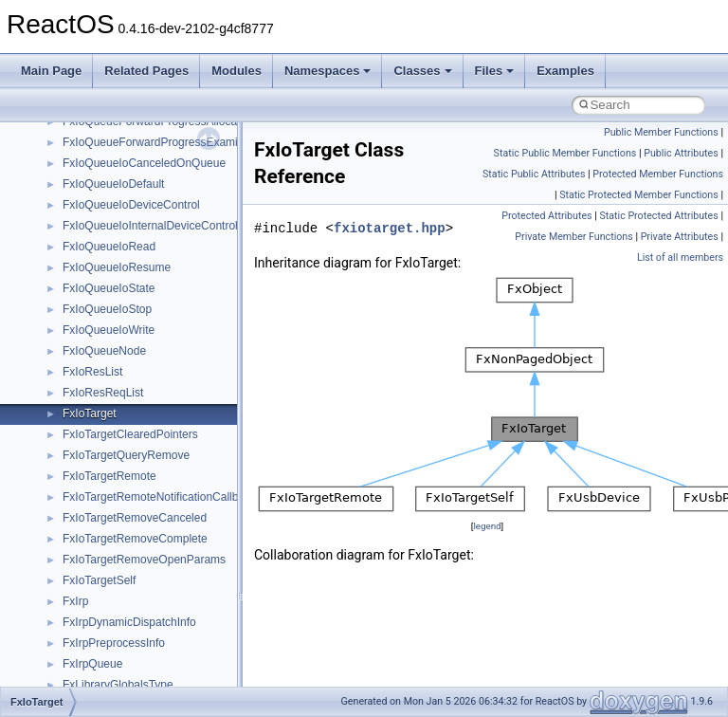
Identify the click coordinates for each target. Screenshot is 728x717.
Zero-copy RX (67, 226)
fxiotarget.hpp (390, 228)
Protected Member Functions (658, 174)
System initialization (82, 247)
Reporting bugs (71, 205)
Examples (565, 71)
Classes (422, 71)
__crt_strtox (92, 497)
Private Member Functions (573, 237)
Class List (72, 434)
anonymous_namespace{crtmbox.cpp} (159, 601)
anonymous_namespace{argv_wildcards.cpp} (177, 560)
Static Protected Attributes (658, 216)
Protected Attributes (546, 216)
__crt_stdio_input (106, 455)
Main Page (51, 71)
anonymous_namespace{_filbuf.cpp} (154, 539)
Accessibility (93, 518)
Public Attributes (681, 153)
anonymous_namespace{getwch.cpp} (157, 685)
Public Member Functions (661, 132)
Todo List (55, 330)
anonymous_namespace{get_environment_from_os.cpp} (205, 643)
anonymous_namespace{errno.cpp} (152, 622)
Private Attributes (680, 237)
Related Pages (146, 71)
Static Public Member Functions (565, 153)
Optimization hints (77, 288)
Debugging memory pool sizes (109, 184)
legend (487, 526)
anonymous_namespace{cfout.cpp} (151, 580)
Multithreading (68, 267)
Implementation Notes (88, 309)
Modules (237, 71)
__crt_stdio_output (109, 476)
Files (495, 71)
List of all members (680, 257)
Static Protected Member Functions (639, 195)
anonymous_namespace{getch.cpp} (153, 664)
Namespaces (328, 71)
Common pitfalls (73, 163)
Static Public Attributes (534, 174)
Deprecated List (72, 351)
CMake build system (83, 142)
